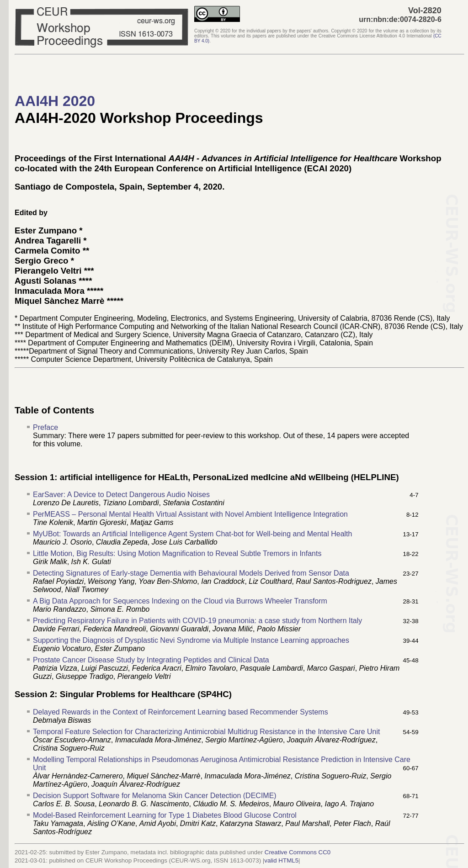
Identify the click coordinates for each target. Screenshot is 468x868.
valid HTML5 (281, 860)
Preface (45, 427)
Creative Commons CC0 (298, 852)
